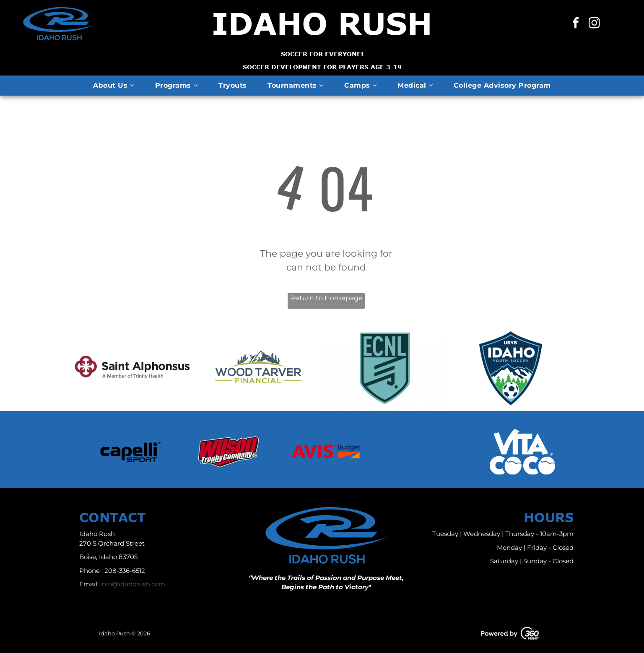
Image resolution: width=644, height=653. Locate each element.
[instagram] (595, 24)
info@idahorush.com (133, 584)
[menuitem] (113, 86)
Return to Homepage (326, 298)
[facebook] (576, 24)
